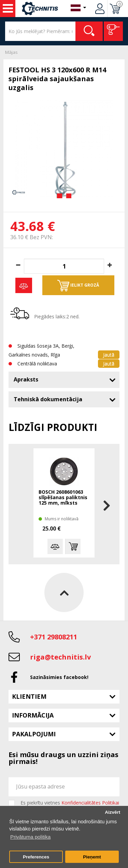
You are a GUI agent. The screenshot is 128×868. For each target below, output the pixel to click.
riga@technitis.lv (60, 657)
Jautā (109, 355)
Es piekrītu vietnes (70, 803)
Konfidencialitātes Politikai (90, 803)
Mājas (11, 52)
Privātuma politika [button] (30, 837)
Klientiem (29, 696)
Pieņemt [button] (92, 857)
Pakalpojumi (34, 734)
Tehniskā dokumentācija (48, 399)
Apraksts (26, 379)
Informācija (33, 715)
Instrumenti (8, 9)
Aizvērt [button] (112, 812)
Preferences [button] (36, 857)
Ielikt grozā (78, 286)
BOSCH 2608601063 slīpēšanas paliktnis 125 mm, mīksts (63, 498)
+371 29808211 (54, 637)
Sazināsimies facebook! (59, 677)
